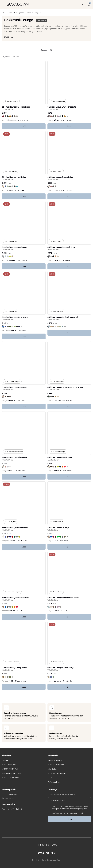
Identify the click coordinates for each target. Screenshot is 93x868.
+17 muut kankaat (23, 120)
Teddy (11, 681)
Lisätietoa (9, 37)
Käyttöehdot (53, 769)
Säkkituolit (11, 13)
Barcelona (12, 120)
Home (11, 400)
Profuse (12, 611)
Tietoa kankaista (9, 765)
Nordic (57, 471)
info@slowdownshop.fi (13, 794)
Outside (12, 541)
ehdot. (81, 813)
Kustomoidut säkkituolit (12, 773)
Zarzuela (57, 681)
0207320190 (9, 798)
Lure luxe (57, 400)
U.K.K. (50, 778)
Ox (55, 541)
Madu (11, 471)
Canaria (12, 260)
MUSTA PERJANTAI (10, 769)
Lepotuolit (21, 13)
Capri (11, 190)
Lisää (24, 126)
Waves (57, 120)
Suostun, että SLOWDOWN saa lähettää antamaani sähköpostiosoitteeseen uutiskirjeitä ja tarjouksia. (69, 807)
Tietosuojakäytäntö (56, 765)
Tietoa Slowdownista (11, 778)
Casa (56, 260)
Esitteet (5, 760)
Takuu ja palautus (55, 760)
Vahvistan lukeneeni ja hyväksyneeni (66, 813)
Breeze (57, 190)
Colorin (11, 330)
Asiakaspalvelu (54, 782)
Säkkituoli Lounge (33, 13)
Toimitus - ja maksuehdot (58, 773)
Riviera (57, 611)
